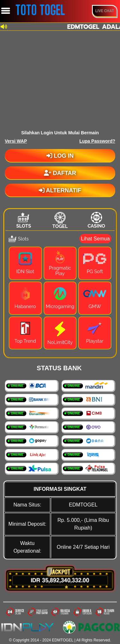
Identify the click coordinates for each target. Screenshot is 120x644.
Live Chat (105, 11)
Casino (96, 226)
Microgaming (60, 306)
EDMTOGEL (63, 640)
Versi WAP (16, 141)
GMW (95, 306)
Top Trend (25, 341)
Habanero (25, 306)
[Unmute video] (60, 79)
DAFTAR (60, 173)
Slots (24, 226)
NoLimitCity (60, 342)
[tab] (24, 220)
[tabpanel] (60, 293)
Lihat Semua (95, 239)
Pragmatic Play (60, 271)
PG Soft (95, 271)
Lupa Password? (97, 141)
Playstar (95, 341)
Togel (60, 226)
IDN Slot (25, 271)
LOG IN (60, 156)
